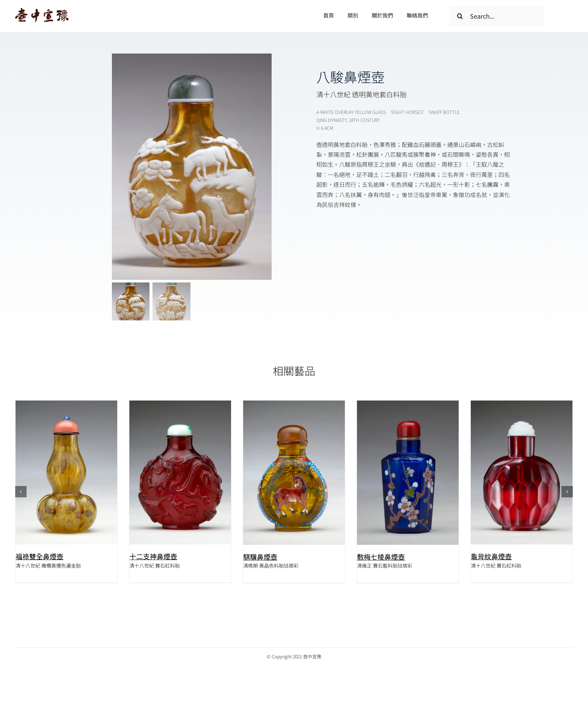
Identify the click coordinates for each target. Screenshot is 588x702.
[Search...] (497, 16)
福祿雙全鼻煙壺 (39, 556)
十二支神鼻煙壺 (153, 556)
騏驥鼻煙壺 (260, 557)
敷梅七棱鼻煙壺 (381, 557)
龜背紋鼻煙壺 (491, 556)
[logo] (42, 11)
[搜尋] (460, 16)
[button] (21, 492)
